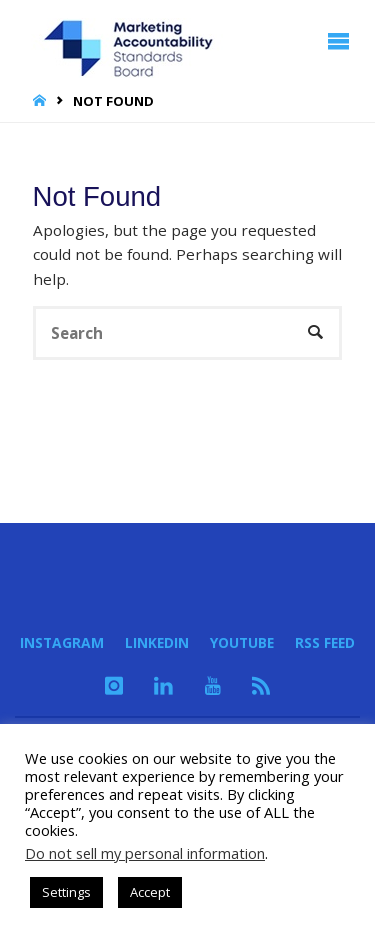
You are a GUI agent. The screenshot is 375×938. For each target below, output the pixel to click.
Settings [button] (66, 892)
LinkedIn (157, 642)
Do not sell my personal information (145, 853)
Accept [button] (150, 892)
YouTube (242, 642)
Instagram (62, 642)
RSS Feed (325, 642)
